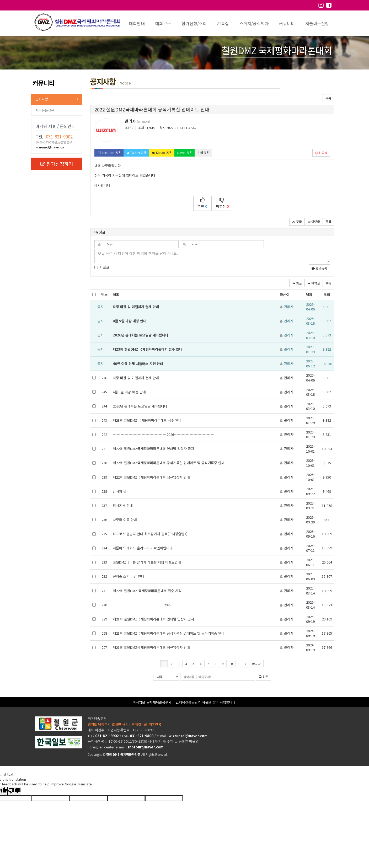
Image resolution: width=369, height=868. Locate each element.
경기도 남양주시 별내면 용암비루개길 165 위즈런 (124, 724)
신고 (321, 152)
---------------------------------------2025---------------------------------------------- (172, 605)
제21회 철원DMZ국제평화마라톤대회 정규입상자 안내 (151, 647)
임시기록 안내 (123, 505)
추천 (202, 203)
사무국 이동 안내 (125, 520)
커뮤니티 (287, 23)
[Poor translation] (14, 791)
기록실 (223, 23)
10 (231, 664)
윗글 (297, 221)
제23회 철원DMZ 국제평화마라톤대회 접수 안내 (148, 349)
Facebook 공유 (109, 152)
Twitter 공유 (137, 152)
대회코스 (163, 23)
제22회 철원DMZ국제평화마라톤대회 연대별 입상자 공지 (153, 449)
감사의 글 (120, 491)
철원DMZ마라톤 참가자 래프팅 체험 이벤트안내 (147, 562)
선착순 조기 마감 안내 (129, 576)
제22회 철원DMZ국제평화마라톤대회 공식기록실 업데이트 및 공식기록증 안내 (169, 463)
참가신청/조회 (194, 23)
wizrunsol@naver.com (51, 147)
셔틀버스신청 (317, 23)
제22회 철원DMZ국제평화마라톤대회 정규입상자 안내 (151, 477)
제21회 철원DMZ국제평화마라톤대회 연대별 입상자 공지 (153, 619)
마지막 (256, 664)
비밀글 (102, 267)
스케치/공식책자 (254, 23)
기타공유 (203, 152)
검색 (264, 676)
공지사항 (42, 99)
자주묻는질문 (45, 110)
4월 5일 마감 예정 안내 (130, 321)
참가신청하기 (57, 164)
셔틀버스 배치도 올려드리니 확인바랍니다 (143, 548)
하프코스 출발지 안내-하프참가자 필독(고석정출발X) (150, 534)
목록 (328, 98)
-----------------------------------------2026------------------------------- (164, 434)
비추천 (222, 203)
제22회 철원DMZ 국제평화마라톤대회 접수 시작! (148, 591)
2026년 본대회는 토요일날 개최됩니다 (141, 335)
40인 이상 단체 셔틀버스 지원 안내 (138, 364)
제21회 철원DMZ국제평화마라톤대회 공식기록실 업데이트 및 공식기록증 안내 (169, 633)
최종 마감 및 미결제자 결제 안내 (136, 307)
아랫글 (314, 221)
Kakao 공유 (162, 152)
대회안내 (137, 23)
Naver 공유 (185, 152)
